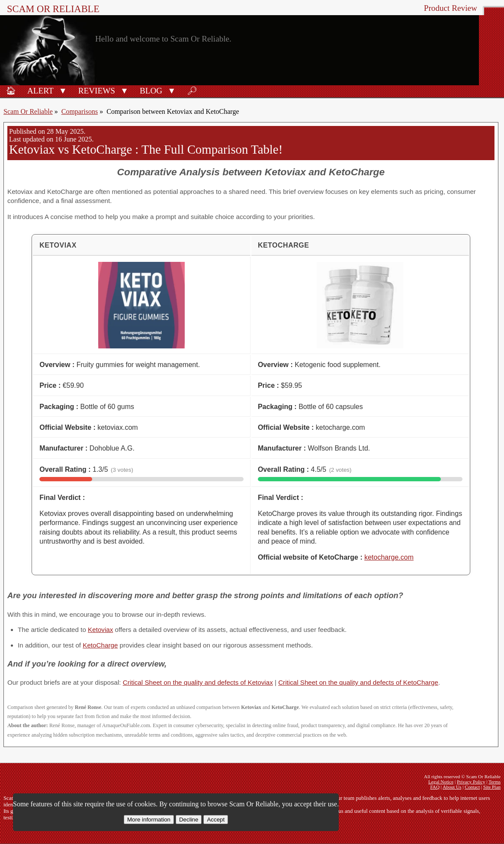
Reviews (97, 91)
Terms (494, 782)
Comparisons (80, 111)
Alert (40, 91)
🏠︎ (11, 91)
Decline (189, 820)
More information (149, 820)
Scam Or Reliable (53, 9)
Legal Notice (441, 782)
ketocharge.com (389, 557)
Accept (216, 820)
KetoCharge (100, 645)
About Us (452, 787)
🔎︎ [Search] (192, 91)
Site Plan (492, 787)
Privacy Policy (471, 782)
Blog (151, 91)
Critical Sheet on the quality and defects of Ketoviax (198, 682)
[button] (63, 90)
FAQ (435, 787)
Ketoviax (100, 630)
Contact (472, 787)
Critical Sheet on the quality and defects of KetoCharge (358, 682)
